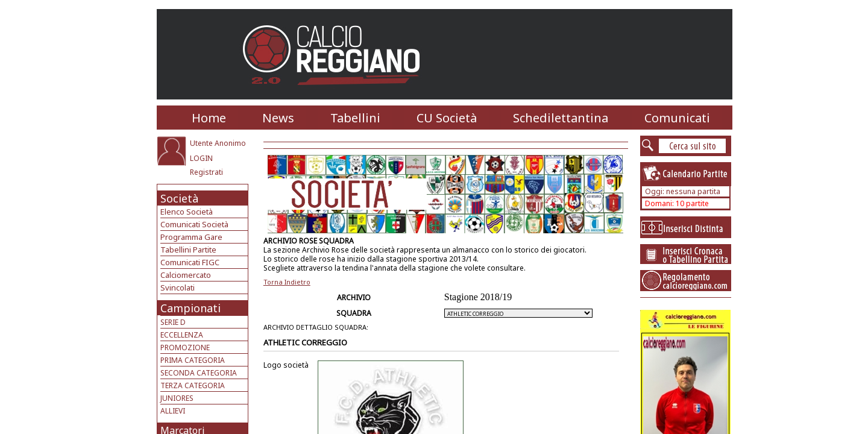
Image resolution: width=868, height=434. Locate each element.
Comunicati (677, 118)
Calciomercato (186, 275)
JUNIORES (177, 398)
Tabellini (355, 118)
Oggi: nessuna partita (683, 191)
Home (209, 118)
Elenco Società (187, 212)
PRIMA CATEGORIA (193, 360)
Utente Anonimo (218, 143)
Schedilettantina (561, 118)
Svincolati (178, 288)
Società (179, 198)
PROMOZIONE (185, 348)
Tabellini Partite (188, 250)
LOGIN (201, 158)
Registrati (206, 172)
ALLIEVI (173, 411)
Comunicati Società (194, 224)
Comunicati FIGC (190, 262)
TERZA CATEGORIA (193, 385)
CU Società (447, 118)
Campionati (190, 308)
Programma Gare (191, 237)
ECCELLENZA (182, 335)
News (278, 118)
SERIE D (173, 322)
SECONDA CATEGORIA (199, 373)
